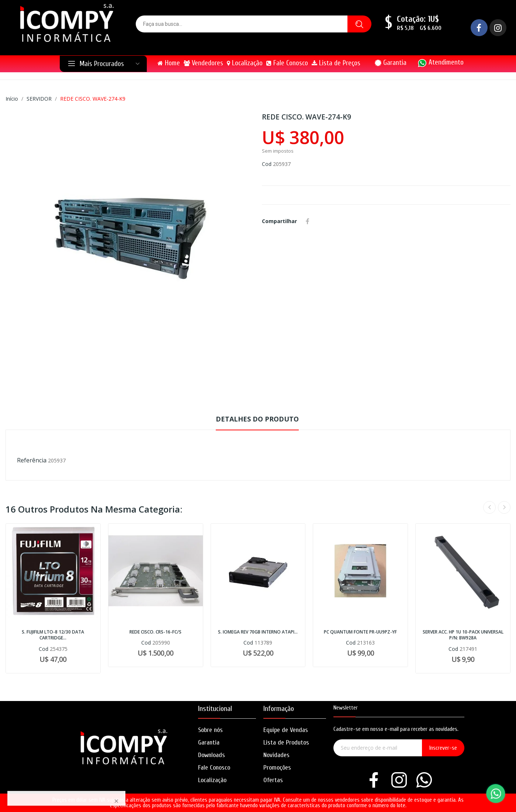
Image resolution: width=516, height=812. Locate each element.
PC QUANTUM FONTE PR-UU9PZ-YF (360, 632)
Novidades (276, 755)
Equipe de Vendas (286, 730)
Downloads (212, 755)
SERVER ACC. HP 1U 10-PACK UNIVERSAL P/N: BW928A (463, 635)
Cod (267, 164)
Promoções (277, 768)
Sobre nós (210, 730)
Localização (212, 780)
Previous (489, 507)
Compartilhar (308, 221)
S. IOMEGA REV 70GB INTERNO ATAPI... (258, 632)
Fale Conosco (214, 768)
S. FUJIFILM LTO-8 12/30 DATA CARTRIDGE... (53, 635)
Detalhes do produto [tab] (257, 419)
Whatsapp (318, 221)
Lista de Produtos (286, 742)
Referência (32, 460)
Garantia (395, 63)
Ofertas (273, 780)
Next (504, 507)
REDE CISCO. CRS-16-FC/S (155, 632)
